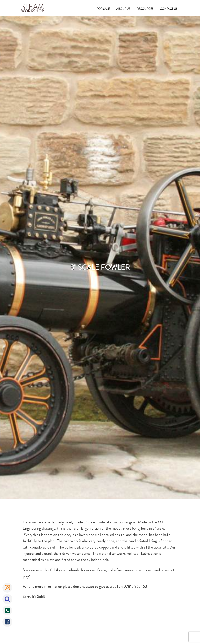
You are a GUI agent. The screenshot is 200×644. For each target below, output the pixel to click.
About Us (123, 9)
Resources (145, 9)
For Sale (103, 9)
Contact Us (169, 9)
